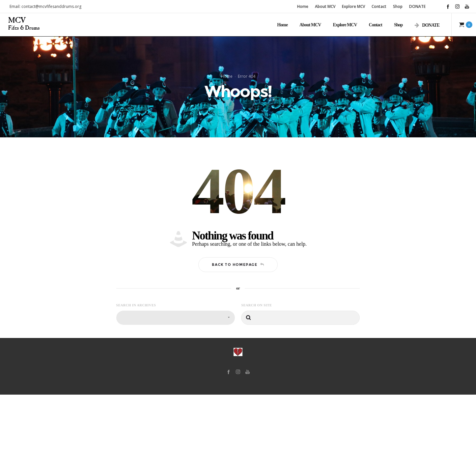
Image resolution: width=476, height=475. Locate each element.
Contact (379, 6)
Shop (398, 6)
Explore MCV (353, 6)
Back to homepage (238, 345)
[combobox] (176, 398)
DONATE (417, 6)
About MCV (325, 6)
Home (303, 6)
